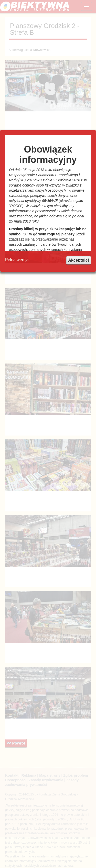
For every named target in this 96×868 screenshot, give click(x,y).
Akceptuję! (79, 260)
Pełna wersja (17, 260)
